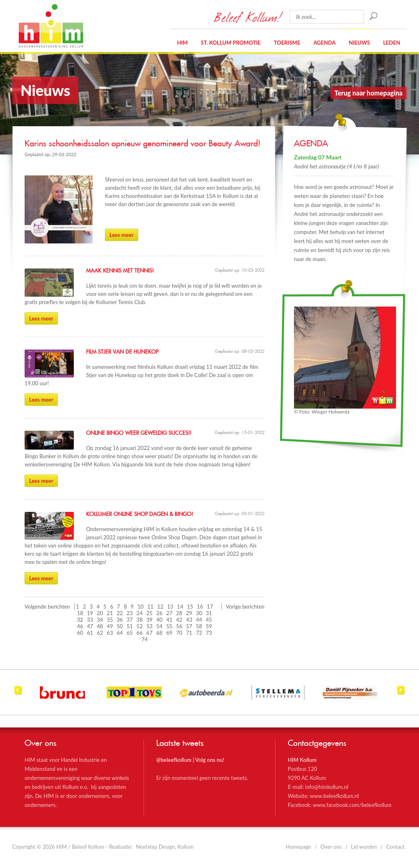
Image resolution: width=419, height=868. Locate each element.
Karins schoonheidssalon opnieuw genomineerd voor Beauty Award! (142, 144)
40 (159, 620)
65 (130, 633)
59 (209, 626)
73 (209, 633)
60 (80, 633)
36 (120, 620)
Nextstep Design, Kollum (165, 847)
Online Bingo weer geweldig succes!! (139, 433)
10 (140, 607)
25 (149, 613)
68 (159, 633)
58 (199, 626)
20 (100, 613)
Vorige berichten (245, 607)
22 (120, 613)
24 (140, 613)
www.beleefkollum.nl (334, 796)
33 (90, 620)
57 (189, 626)
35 (110, 620)
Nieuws (360, 43)
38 (140, 620)
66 (140, 633)
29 (189, 613)
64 (120, 633)
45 (209, 620)
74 (145, 639)
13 (170, 607)
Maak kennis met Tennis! (120, 271)
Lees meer (122, 235)
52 (140, 626)
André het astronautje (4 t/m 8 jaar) (336, 166)
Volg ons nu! (210, 760)
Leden (392, 43)
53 (149, 626)
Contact (395, 847)
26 (159, 613)
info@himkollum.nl (327, 787)
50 (120, 626)
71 (189, 633)
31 (209, 613)
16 (200, 607)
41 (169, 620)
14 (180, 607)
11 (150, 607)
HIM (51, 26)
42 (179, 620)
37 (130, 620)
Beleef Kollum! (248, 17)
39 (149, 620)
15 (190, 607)
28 (179, 613)
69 (169, 633)
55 (169, 626)
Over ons (331, 847)
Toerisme (287, 43)
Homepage (298, 847)
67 (149, 633)
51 (130, 626)
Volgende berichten (47, 607)
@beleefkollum (174, 760)
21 (110, 613)
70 (179, 633)
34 (100, 620)
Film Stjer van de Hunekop (122, 352)
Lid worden (364, 847)
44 (199, 620)
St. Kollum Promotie (231, 43)
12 (161, 607)
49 (110, 626)
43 (189, 620)
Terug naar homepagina (369, 93)
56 (179, 626)
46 (80, 626)
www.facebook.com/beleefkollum (352, 805)
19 (90, 613)
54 (159, 626)
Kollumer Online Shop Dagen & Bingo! (140, 514)
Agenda (324, 43)
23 (130, 613)
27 (169, 613)
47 (90, 626)
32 (80, 620)
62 (100, 633)
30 (199, 613)
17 (210, 607)
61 (90, 633)
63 (110, 633)
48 (100, 626)
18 (80, 613)
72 (199, 633)
